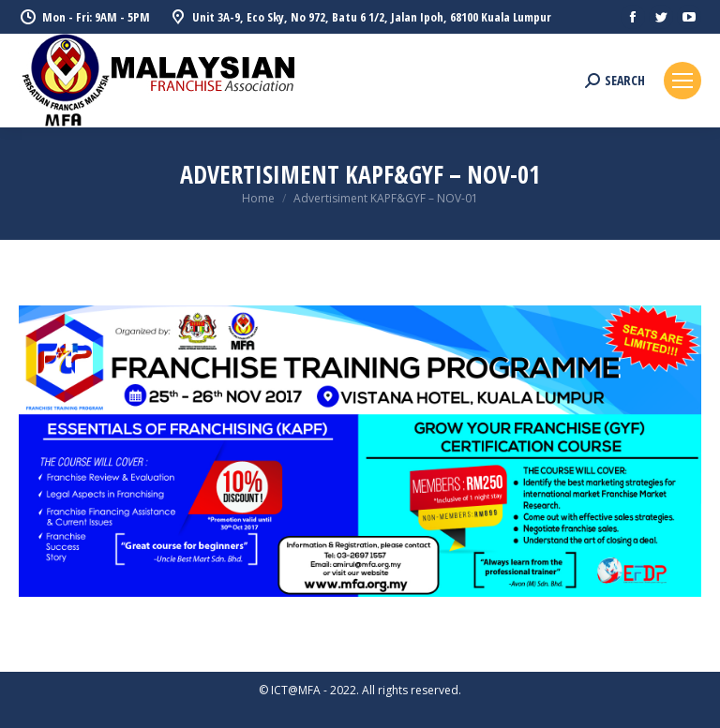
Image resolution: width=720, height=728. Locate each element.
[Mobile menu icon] (682, 81)
